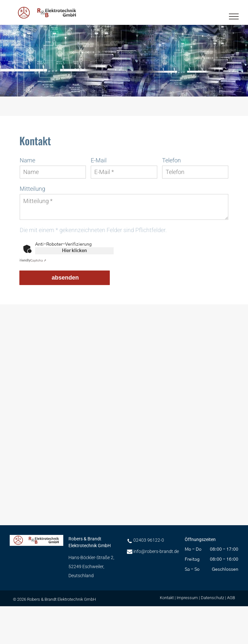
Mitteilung (32, 189)
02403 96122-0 (149, 540)
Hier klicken (74, 251)
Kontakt (167, 598)
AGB (231, 598)
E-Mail (99, 160)
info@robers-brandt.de (156, 551)
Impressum (187, 598)
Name (27, 160)
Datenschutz (212, 598)
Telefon (171, 160)
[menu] (234, 16)
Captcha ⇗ (32, 261)
